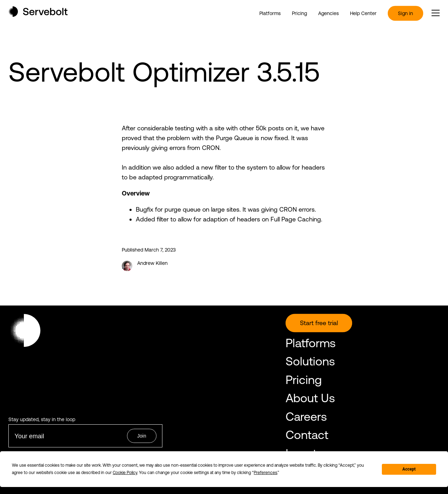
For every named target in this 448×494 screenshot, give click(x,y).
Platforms (270, 13)
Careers (306, 416)
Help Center (363, 13)
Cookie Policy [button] (125, 473)
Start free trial (319, 323)
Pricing (299, 13)
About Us (310, 398)
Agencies (328, 13)
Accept (409, 469)
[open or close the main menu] (436, 13)
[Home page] (38, 15)
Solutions (310, 361)
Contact (307, 435)
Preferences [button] (265, 473)
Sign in (405, 13)
